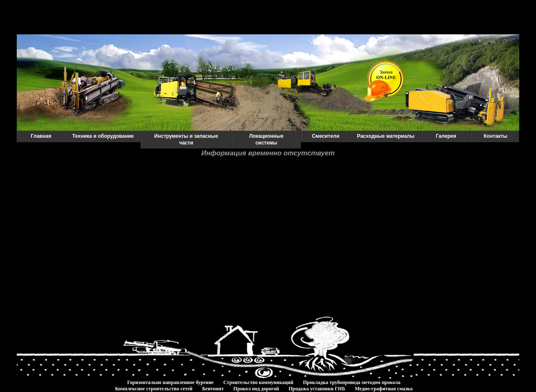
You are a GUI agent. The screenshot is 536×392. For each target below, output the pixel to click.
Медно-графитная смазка (384, 389)
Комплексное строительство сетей (154, 389)
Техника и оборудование (103, 136)
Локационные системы (266, 139)
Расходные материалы (386, 136)
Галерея (446, 136)
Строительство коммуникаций (258, 382)
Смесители (326, 136)
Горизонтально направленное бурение (171, 382)
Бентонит (213, 389)
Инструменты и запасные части (186, 139)
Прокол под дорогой (256, 389)
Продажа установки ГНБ (317, 389)
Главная (41, 136)
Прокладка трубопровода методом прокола (352, 382)
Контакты (496, 136)
